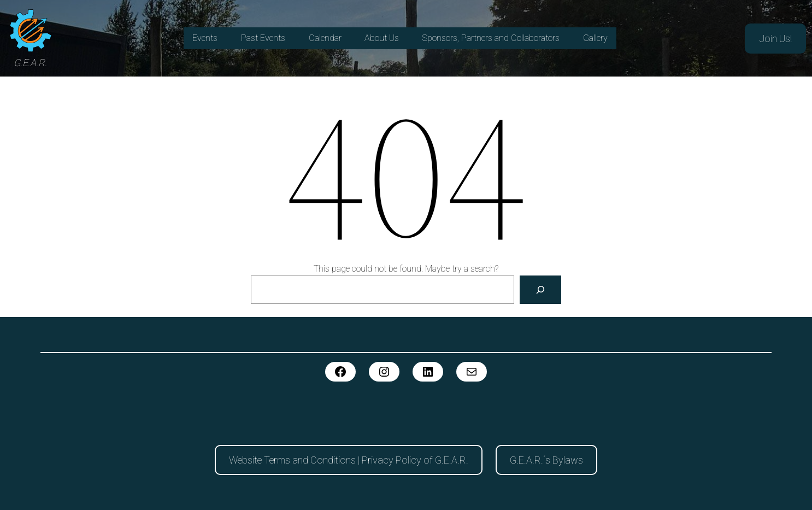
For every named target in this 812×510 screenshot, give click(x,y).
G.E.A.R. (30, 63)
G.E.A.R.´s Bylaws (546, 460)
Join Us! (775, 39)
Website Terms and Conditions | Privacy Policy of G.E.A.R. (349, 460)
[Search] (540, 290)
